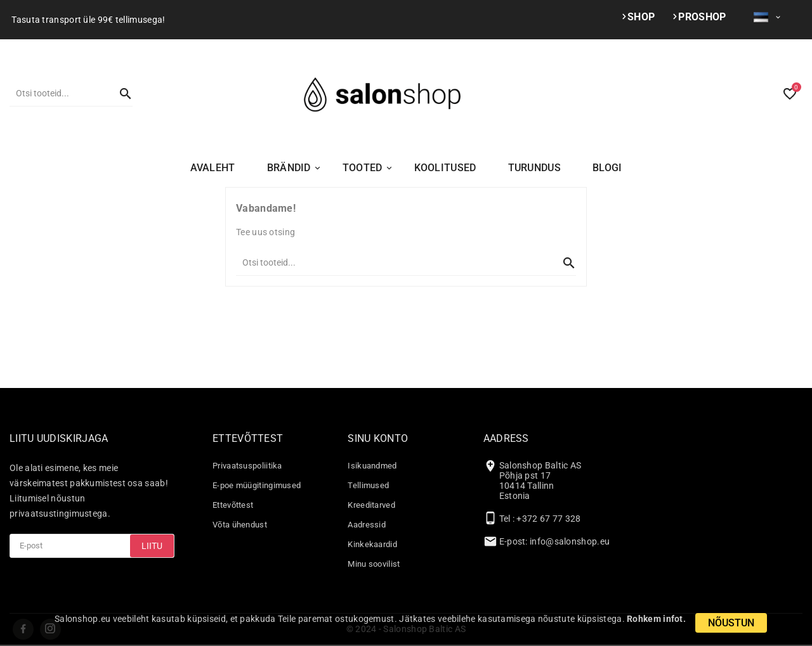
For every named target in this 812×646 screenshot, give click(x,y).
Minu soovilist (374, 564)
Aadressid (367, 525)
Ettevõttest (233, 505)
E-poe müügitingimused (257, 485)
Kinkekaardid (372, 544)
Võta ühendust (240, 525)
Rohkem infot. (656, 619)
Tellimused (368, 485)
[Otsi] (58, 93)
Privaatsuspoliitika (247, 466)
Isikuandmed (372, 466)
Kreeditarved (371, 505)
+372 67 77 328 (548, 519)
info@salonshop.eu (570, 541)
